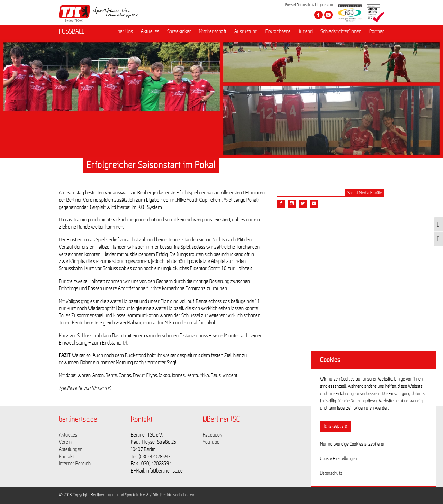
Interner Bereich (75, 464)
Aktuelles (150, 31)
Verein (65, 442)
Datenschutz (306, 5)
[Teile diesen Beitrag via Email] (292, 204)
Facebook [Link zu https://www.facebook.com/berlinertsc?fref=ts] (213, 435)
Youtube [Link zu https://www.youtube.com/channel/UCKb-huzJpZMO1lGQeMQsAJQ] (211, 442)
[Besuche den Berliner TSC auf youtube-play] (328, 15)
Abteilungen (71, 449)
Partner (377, 31)
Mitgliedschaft (213, 31)
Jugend (306, 31)
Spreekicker (179, 31)
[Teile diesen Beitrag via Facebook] (281, 204)
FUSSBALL (72, 31)
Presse (290, 5)
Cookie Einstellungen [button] (338, 459)
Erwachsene (278, 31)
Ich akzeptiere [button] (336, 426)
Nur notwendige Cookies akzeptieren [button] (353, 444)
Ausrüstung (246, 31)
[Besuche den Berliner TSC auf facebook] (318, 15)
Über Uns (124, 31)
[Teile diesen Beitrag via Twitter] (303, 204)
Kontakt (66, 457)
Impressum (325, 5)
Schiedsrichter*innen (341, 31)
